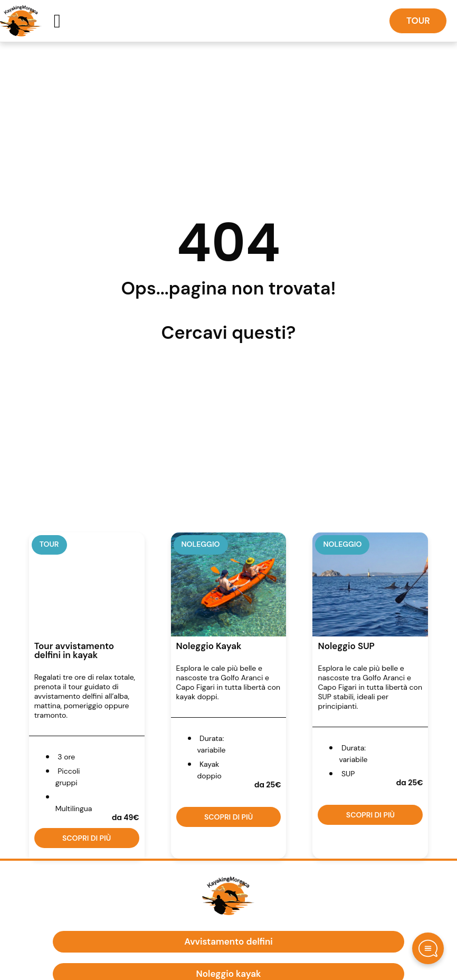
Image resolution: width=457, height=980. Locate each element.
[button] (57, 21)
